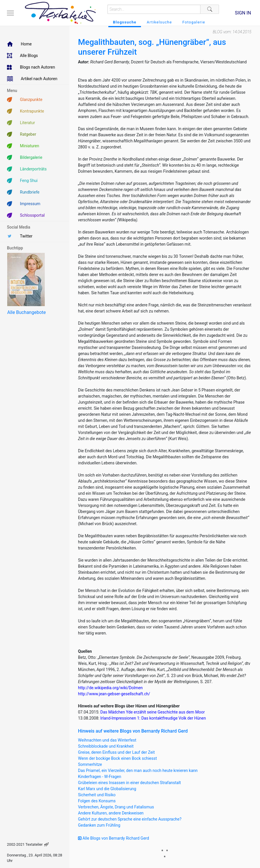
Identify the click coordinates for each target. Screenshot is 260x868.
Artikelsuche (159, 22)
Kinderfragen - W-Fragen (100, 777)
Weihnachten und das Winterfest (107, 740)
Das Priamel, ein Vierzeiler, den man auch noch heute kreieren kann (138, 770)
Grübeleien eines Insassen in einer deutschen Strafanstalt (129, 783)
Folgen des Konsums (97, 801)
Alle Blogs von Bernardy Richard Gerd (114, 838)
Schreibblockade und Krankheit (106, 746)
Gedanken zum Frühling (99, 825)
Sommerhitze (90, 764)
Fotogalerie (194, 22)
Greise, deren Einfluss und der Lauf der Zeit (116, 752)
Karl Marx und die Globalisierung (107, 789)
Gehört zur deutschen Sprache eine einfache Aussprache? (130, 819)
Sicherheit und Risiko (97, 795)
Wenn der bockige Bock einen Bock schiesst (117, 758)
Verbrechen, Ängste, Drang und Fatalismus (116, 807)
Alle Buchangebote (26, 312)
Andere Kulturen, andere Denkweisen (111, 813)
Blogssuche (125, 22)
